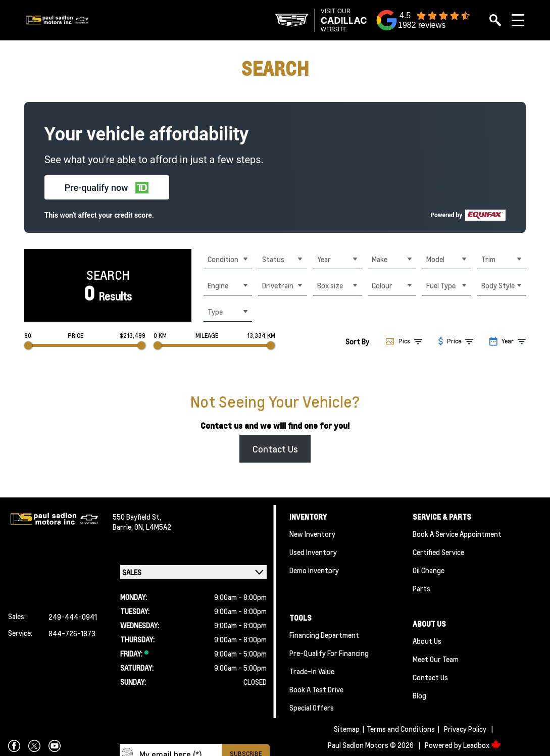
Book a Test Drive (316, 689)
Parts (421, 588)
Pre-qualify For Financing (329, 653)
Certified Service (438, 552)
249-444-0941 (73, 617)
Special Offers (312, 708)
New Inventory (312, 534)
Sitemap (347, 729)
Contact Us (275, 449)
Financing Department (324, 635)
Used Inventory (313, 552)
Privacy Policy (465, 729)
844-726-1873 (72, 633)
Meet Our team (436, 659)
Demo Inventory (314, 570)
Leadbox (482, 745)
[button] (107, 187)
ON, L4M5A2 (153, 527)
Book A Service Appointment (457, 534)
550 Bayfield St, (137, 517)
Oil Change (429, 570)
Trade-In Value (312, 671)
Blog (419, 695)
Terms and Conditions (401, 729)
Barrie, (123, 527)
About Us (427, 641)
